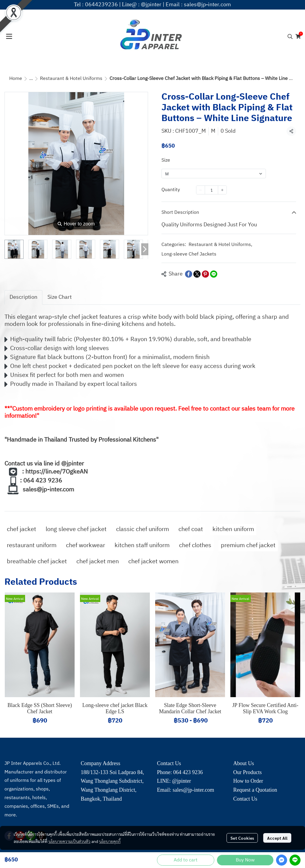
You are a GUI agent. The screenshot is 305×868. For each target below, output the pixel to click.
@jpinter (151, 5)
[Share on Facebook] (189, 274)
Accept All (277, 838)
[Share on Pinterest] (205, 274)
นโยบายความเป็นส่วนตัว (69, 841)
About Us (244, 763)
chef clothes (195, 546)
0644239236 (101, 5)
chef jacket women (153, 562)
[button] (290, 36)
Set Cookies (242, 838)
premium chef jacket (248, 546)
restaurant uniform (32, 546)
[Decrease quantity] (201, 190)
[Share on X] (197, 274)
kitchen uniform (233, 529)
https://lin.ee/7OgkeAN (57, 472)
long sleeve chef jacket (76, 529)
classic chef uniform (143, 529)
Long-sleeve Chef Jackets (189, 254)
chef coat (191, 529)
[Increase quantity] (222, 190)
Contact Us (245, 799)
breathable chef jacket (37, 562)
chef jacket (21, 529)
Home (16, 79)
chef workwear (86, 546)
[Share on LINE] (214, 274)
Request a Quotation (255, 790)
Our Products (248, 772)
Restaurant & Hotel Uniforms (71, 79)
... (31, 79)
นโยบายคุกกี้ (110, 841)
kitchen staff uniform (142, 546)
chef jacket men (98, 562)
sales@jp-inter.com (207, 5)
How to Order (248, 781)
